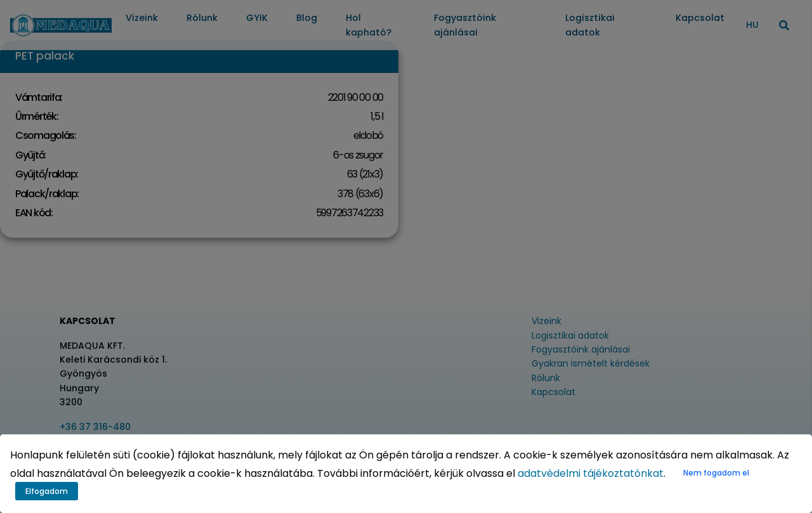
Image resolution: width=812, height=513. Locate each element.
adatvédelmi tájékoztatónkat (591, 473)
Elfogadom (47, 491)
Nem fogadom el (716, 473)
